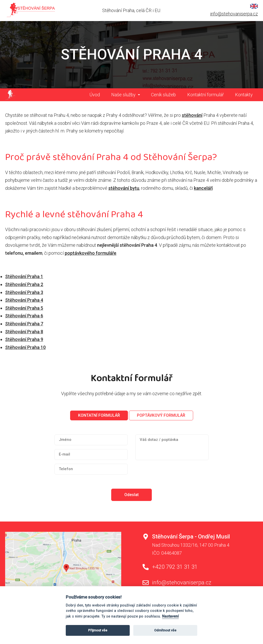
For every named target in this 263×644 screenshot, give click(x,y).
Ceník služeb (163, 95)
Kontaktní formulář (205, 95)
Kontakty (244, 95)
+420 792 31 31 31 (175, 567)
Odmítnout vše (165, 630)
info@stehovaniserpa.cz (234, 14)
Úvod (95, 95)
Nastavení (170, 616)
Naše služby (123, 95)
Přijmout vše (98, 630)
